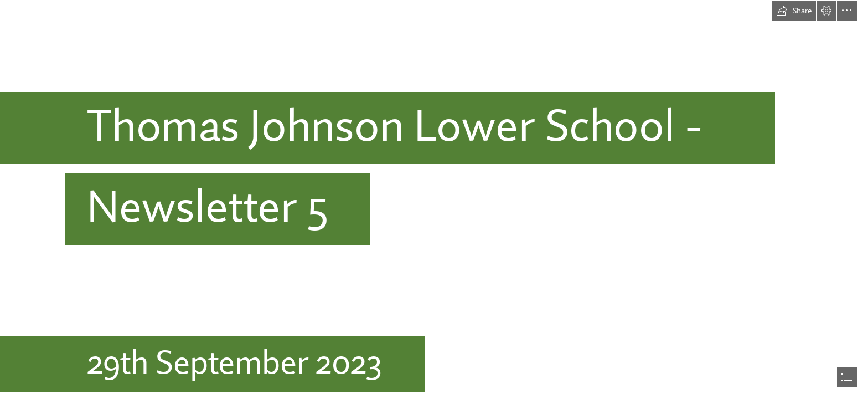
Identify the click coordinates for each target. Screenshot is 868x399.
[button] (794, 11)
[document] (434, 199)
